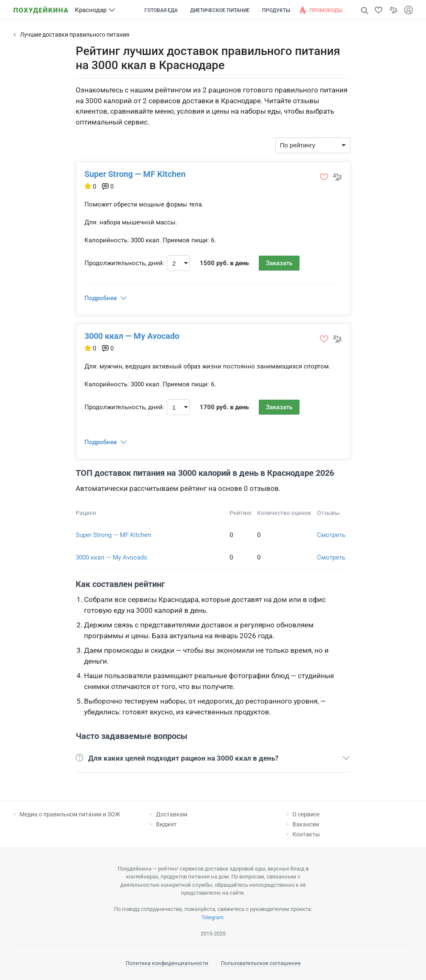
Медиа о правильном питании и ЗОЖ (70, 814)
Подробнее (101, 298)
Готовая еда (161, 10)
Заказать (279, 263)
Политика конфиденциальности (167, 963)
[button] (379, 10)
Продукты (276, 10)
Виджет (166, 824)
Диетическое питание (220, 10)
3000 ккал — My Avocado (132, 336)
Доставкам (172, 814)
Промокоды (326, 10)
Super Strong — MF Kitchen (135, 174)
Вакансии (306, 824)
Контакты (306, 834)
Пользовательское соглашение (261, 963)
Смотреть (331, 535)
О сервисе (306, 814)
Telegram (212, 917)
